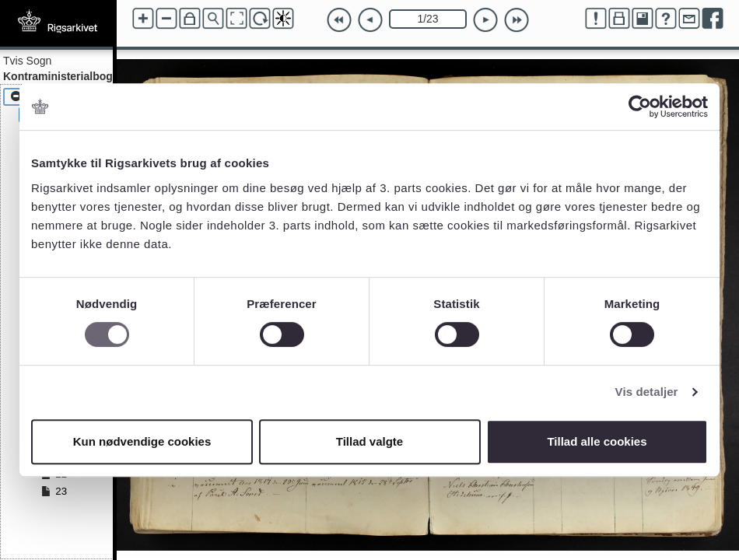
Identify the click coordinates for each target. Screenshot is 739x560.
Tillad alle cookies (597, 441)
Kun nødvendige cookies (142, 441)
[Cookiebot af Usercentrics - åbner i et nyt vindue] (640, 107)
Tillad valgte (369, 441)
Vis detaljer (647, 392)
